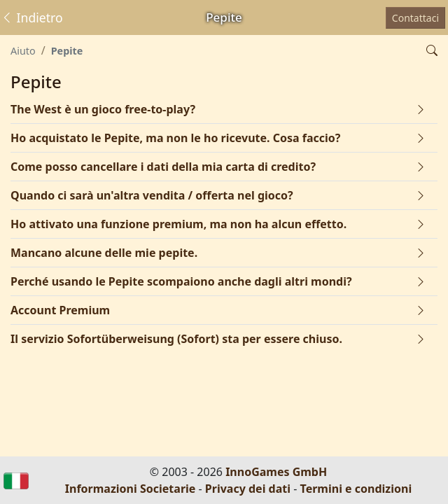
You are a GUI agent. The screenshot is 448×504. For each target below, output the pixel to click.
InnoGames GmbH (276, 472)
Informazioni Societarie (131, 489)
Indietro (32, 17)
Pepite (67, 51)
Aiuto (23, 51)
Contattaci (415, 18)
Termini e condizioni (356, 489)
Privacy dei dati (248, 489)
